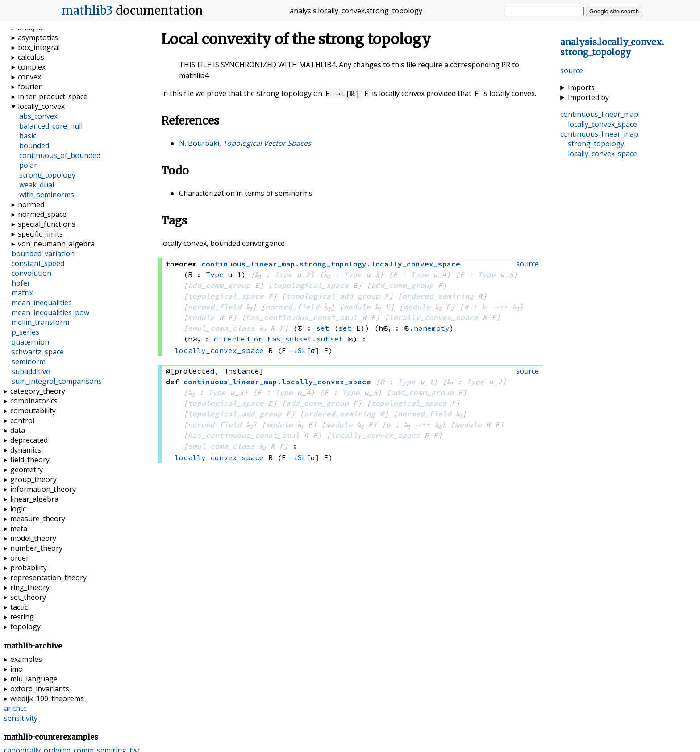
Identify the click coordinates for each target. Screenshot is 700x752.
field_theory (30, 460)
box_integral (39, 47)
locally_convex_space (433, 317)
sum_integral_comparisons (57, 381)
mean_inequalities (42, 303)
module (357, 307)
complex (32, 67)
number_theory (36, 548)
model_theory (33, 538)
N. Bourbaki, (245, 143)
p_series (25, 332)
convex (29, 77)
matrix (22, 293)
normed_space (42, 214)
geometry (27, 469)
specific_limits (40, 234)
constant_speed (38, 263)
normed (31, 204)
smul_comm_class (221, 328)
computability (33, 411)
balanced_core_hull (51, 126)
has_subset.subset (305, 339)
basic (28, 136)
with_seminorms (47, 195)
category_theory (38, 391)
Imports (581, 87)
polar (28, 165)
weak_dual (37, 185)
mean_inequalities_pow (50, 312)
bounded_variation (43, 253)
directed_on (238, 339)
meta (19, 528)
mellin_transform (40, 322)
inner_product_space (53, 96)
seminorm (29, 361)
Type (215, 274)
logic (18, 509)
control (22, 420)
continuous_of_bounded (60, 155)
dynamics (26, 450)
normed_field (215, 307)
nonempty (432, 328)
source (572, 71)
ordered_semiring (438, 296)
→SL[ (301, 350)
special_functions (47, 224)
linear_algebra (34, 499)
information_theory (43, 489)
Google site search (614, 11)
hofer (21, 283)
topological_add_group (333, 296)
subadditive (31, 371)
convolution (31, 273)
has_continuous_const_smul (302, 317)
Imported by (588, 97)
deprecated (29, 440)
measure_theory (38, 519)
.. (612, 47)
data (18, 430)
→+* (500, 307)
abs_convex (38, 116)
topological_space (311, 285)
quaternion (30, 342)
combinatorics (34, 401)
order (20, 558)
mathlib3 (87, 11)
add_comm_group (219, 285)
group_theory (33, 479)
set (323, 328)
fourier (30, 87)
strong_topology (47, 175)
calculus (31, 57)
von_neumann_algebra (56, 244)
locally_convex (41, 106)
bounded (34, 145)
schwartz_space (38, 352)
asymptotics (38, 37)
